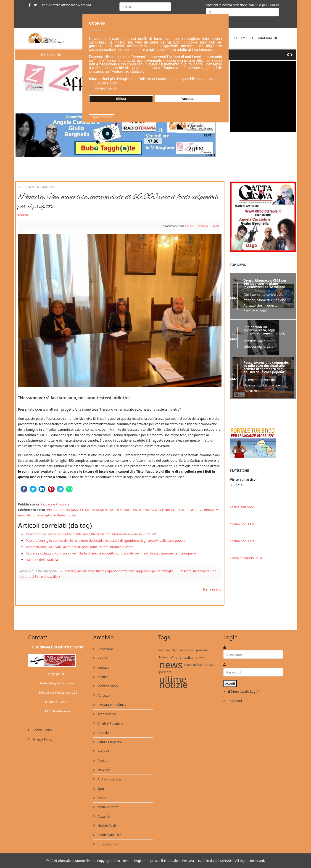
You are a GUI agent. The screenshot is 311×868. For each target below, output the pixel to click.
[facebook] (30, 5)
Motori (102, 798)
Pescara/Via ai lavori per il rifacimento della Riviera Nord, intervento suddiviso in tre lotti (92, 534)
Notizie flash (106, 825)
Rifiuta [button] (121, 99)
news (210, 510)
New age (104, 770)
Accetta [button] (187, 99)
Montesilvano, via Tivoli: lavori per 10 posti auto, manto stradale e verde (80, 547)
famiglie (45, 515)
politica (102, 677)
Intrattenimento (109, 844)
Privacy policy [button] (106, 88)
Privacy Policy (42, 739)
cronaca (103, 667)
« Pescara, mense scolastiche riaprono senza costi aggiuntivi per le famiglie (117, 571)
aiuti (32, 515)
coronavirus (187, 650)
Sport (237, 38)
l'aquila (163, 657)
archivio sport (107, 807)
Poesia (102, 760)
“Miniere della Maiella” (42, 560)
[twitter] (35, 5)
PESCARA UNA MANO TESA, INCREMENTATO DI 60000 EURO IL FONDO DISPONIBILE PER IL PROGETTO (126, 510)
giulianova (202, 650)
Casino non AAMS (243, 506)
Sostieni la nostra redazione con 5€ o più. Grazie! (242, 5)
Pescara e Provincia (55, 504)
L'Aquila (103, 733)
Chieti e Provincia (110, 723)
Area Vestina (106, 714)
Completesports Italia (246, 557)
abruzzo (165, 650)
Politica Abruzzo (109, 835)
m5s (172, 657)
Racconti (103, 751)
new (202, 657)
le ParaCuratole (266, 38)
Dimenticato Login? (243, 691)
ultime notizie (65, 515)
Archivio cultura (109, 779)
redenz (23, 215)
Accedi (230, 683)
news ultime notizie (199, 665)
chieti (175, 650)
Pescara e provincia (111, 705)
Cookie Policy (42, 730)
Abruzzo (103, 695)
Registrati (234, 701)
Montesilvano (107, 686)
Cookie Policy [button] (106, 83)
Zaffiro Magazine (110, 742)
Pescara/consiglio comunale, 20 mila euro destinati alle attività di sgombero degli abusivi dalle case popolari (107, 540)
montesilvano (187, 657)
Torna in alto (212, 589)
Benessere (105, 649)
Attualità (103, 816)
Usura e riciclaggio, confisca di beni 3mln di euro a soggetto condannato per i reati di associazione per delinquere (111, 553)
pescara (165, 672)
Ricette (102, 658)
